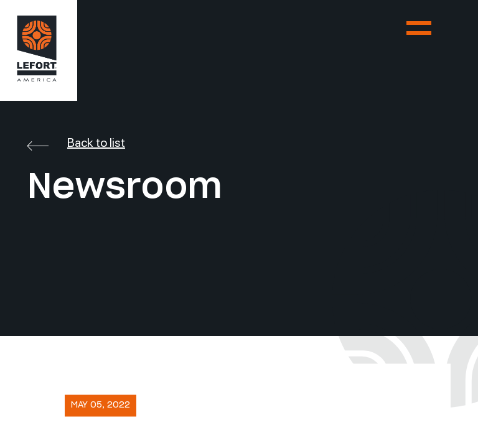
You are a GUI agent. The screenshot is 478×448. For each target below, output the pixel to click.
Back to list (76, 142)
